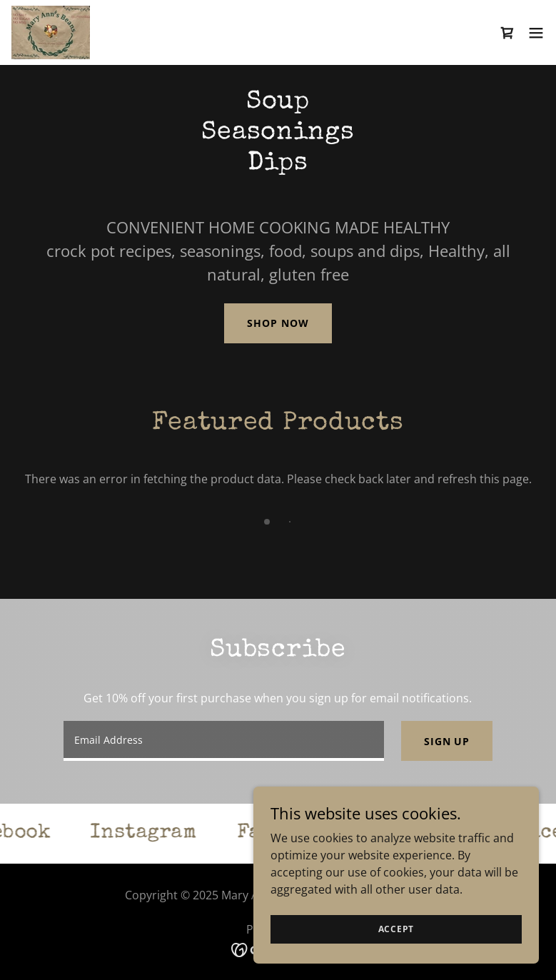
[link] (51, 32)
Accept (396, 948)
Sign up (447, 741)
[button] (536, 33)
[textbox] (224, 741)
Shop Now (278, 323)
